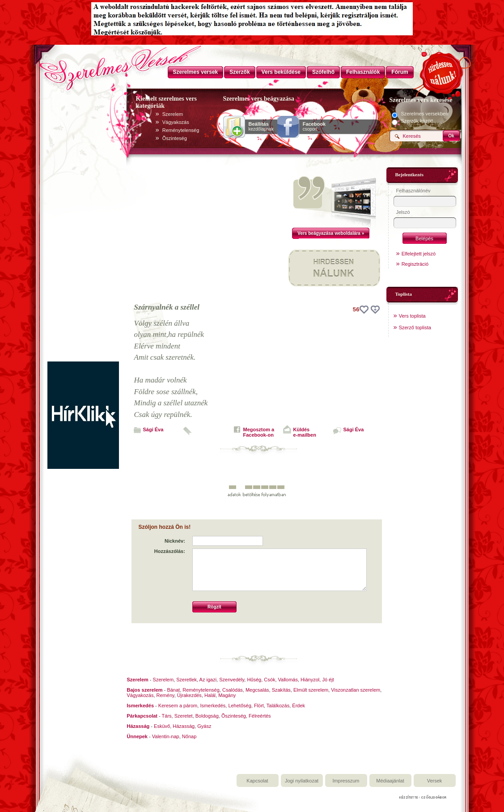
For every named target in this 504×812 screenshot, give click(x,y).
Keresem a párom (178, 706)
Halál (210, 695)
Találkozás (278, 706)
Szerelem (173, 114)
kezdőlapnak (261, 127)
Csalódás (233, 690)
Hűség (254, 680)
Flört (259, 706)
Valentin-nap (166, 736)
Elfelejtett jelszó (419, 254)
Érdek (299, 706)
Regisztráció (415, 264)
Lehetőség (239, 706)
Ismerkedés (213, 706)
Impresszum (346, 781)
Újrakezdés (189, 695)
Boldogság (207, 716)
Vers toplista (412, 316)
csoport (314, 127)
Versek (435, 781)
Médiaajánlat (390, 781)
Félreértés (260, 716)
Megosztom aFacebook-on (259, 432)
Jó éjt (328, 680)
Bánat (173, 690)
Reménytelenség (181, 130)
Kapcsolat (257, 781)
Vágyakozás (176, 122)
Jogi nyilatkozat (302, 781)
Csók (269, 680)
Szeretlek (186, 680)
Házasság (184, 726)
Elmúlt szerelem (311, 690)
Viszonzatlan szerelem (356, 690)
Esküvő (162, 726)
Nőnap (189, 736)
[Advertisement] (83, 227)
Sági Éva (153, 429)
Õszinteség (175, 138)
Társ (167, 716)
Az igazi (208, 680)
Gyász (204, 726)
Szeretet (184, 716)
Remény (165, 695)
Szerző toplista (415, 327)
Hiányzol (310, 680)
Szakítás (281, 690)
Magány (227, 695)
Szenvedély (232, 680)
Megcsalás (257, 690)
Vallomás (288, 680)
